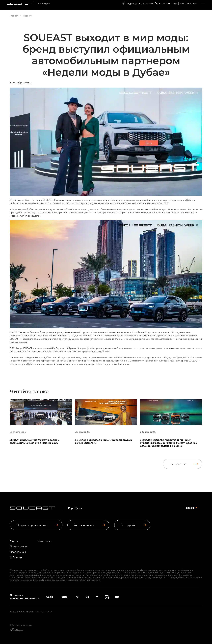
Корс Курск (44, 3)
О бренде (16, 557)
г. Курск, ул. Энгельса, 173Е (137, 3)
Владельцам (18, 552)
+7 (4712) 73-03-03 (166, 3)
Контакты (64, 597)
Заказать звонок (189, 3)
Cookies (50, 597)
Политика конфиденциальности (25, 597)
